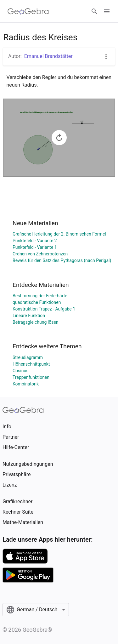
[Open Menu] (107, 11)
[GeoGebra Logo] (28, 11)
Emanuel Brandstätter (48, 56)
